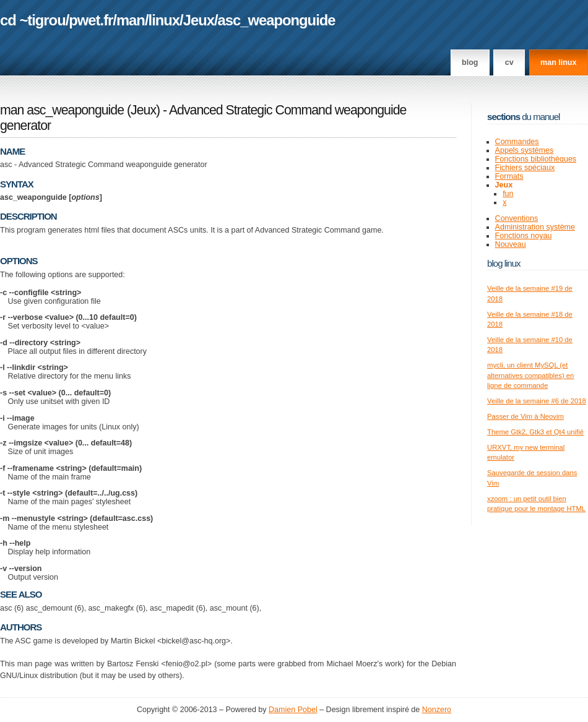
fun (508, 194)
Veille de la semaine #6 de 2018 (537, 401)
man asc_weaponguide (62, 110)
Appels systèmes (525, 150)
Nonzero (437, 710)
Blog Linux (504, 263)
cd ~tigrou (33, 20)
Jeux (199, 20)
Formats (509, 176)
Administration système (535, 227)
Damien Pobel (293, 710)
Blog (470, 62)
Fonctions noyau (524, 236)
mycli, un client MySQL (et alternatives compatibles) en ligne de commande (530, 375)
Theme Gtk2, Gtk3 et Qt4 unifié (535, 432)
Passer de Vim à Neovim (525, 416)
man (131, 20)
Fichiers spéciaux (525, 168)
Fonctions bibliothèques (536, 159)
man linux (558, 62)
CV (509, 62)
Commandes (517, 142)
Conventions (517, 218)
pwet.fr (91, 20)
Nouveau (511, 244)
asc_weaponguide (277, 20)
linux (164, 20)
